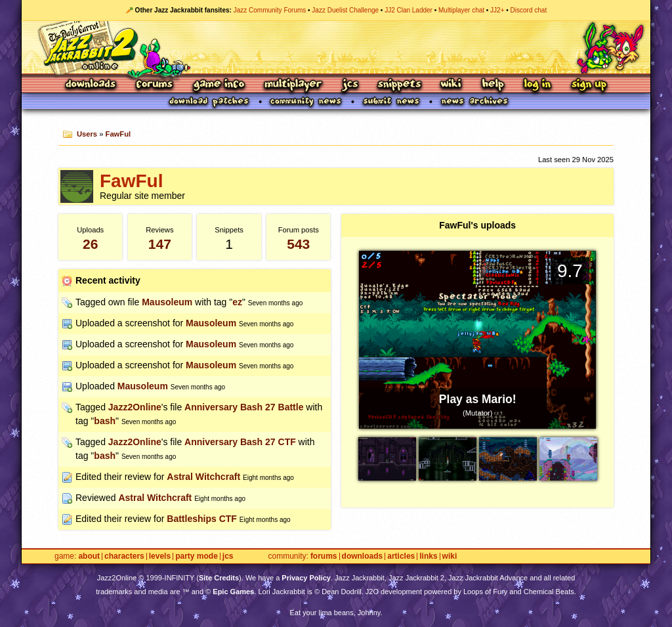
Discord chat (529, 10)
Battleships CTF (202, 519)
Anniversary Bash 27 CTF (240, 442)
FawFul (118, 134)
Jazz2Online (135, 407)
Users (87, 134)
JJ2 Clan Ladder (409, 10)
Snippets (400, 85)
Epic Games (233, 592)
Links (428, 556)
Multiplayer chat (461, 10)
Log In (537, 85)
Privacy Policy (306, 578)
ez (237, 302)
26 (90, 244)
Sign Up (589, 85)
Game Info (219, 85)
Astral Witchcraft (203, 477)
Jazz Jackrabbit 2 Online (336, 47)
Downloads (92, 85)
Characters (124, 556)
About (89, 556)
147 (160, 244)
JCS (350, 85)
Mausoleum (167, 302)
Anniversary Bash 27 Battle (244, 407)
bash (105, 421)
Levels (160, 556)
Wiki (451, 85)
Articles (401, 556)
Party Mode (197, 556)
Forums (155, 85)
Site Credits (219, 578)
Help (493, 85)
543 (298, 244)
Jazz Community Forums (270, 10)
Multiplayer (293, 85)
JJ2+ (497, 10)
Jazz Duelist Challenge (345, 10)
